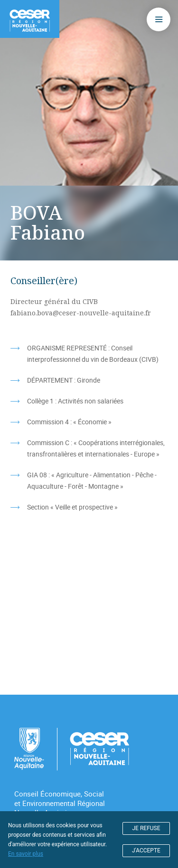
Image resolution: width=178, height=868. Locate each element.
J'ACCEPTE (146, 850)
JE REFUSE (146, 828)
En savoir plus (26, 854)
